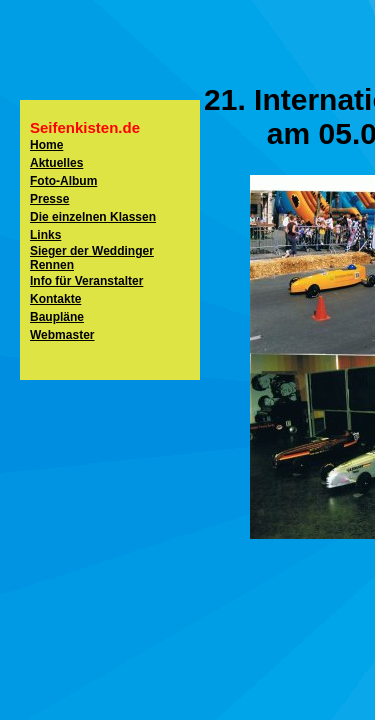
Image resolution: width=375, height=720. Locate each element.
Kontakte (55, 299)
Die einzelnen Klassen (93, 217)
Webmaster (62, 335)
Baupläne (57, 317)
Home (46, 145)
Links (45, 235)
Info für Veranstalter (86, 281)
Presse (49, 199)
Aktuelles (56, 163)
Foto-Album (63, 181)
